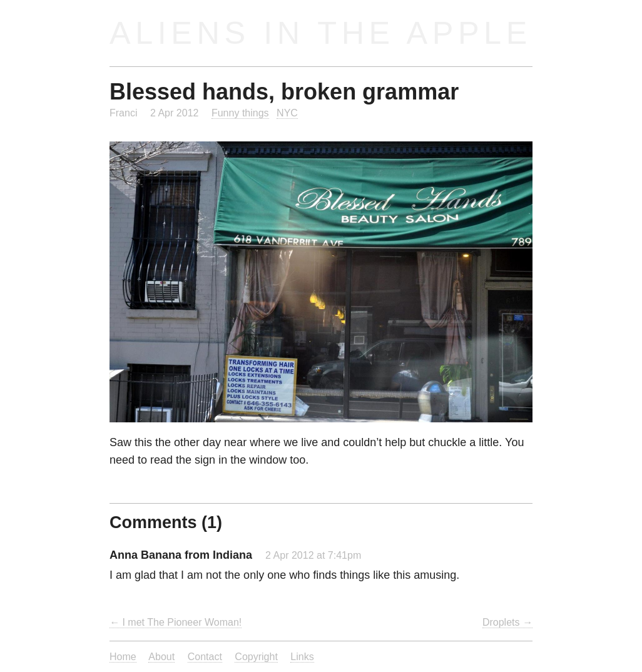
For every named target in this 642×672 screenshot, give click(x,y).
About (161, 656)
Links (302, 656)
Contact (205, 656)
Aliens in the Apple (321, 33)
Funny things (240, 113)
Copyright (256, 656)
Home (123, 656)
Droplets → (507, 622)
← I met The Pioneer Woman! (176, 622)
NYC (287, 113)
